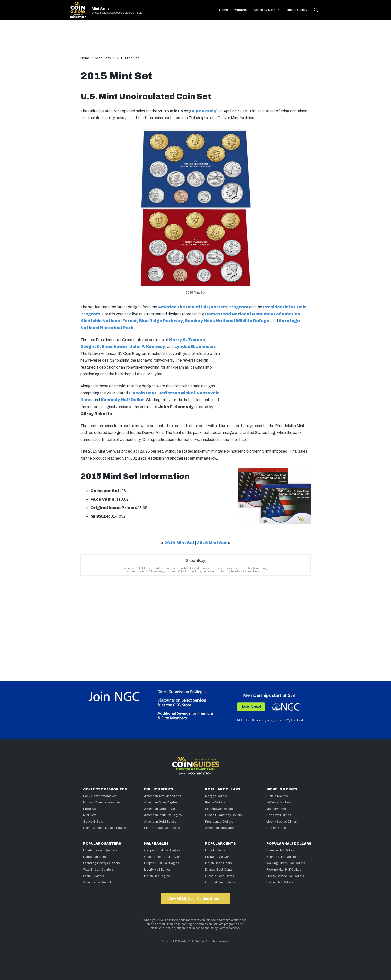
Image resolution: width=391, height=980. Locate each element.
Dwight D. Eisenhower (104, 346)
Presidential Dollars (219, 822)
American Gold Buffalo (160, 822)
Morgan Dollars (216, 796)
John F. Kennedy (147, 346)
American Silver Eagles (161, 802)
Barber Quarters (95, 857)
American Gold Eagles (160, 809)
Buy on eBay (203, 111)
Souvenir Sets (93, 822)
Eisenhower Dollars (219, 809)
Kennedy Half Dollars (281, 857)
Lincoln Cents (215, 850)
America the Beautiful (98, 882)
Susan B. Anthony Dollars (224, 815)
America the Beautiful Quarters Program (203, 307)
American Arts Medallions (163, 796)
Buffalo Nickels (277, 796)
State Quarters (94, 876)
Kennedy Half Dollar (122, 400)
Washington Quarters (98, 870)
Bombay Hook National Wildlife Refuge (227, 321)
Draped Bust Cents (219, 870)
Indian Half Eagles (157, 876)
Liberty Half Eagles (157, 870)
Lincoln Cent (143, 393)
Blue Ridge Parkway (161, 321)
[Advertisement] (195, 40)
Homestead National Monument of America (253, 314)
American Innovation (220, 828)
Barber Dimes (276, 828)
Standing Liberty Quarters (101, 863)
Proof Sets (91, 809)
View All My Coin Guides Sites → (195, 899)
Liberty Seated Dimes (282, 822)
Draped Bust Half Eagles (162, 863)
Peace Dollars (215, 802)
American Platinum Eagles (163, 815)
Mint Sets (100, 9)
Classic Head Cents (220, 876)
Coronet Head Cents (220, 882)
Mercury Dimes (277, 809)
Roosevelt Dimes (279, 815)
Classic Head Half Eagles (162, 857)
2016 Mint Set (212, 543)
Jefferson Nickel (177, 393)
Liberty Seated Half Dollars (285, 876)
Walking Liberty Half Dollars (286, 863)
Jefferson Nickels (279, 802)
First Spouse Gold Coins (162, 828)
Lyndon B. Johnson (195, 346)
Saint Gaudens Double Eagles (105, 828)
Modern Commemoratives (102, 802)
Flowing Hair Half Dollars (284, 870)
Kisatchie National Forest (109, 321)
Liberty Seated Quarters (100, 850)
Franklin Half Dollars (281, 850)
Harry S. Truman (187, 340)
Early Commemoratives (100, 796)
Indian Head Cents (219, 863)
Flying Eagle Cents (219, 857)
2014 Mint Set (179, 543)
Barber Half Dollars (280, 882)
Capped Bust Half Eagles (162, 850)
